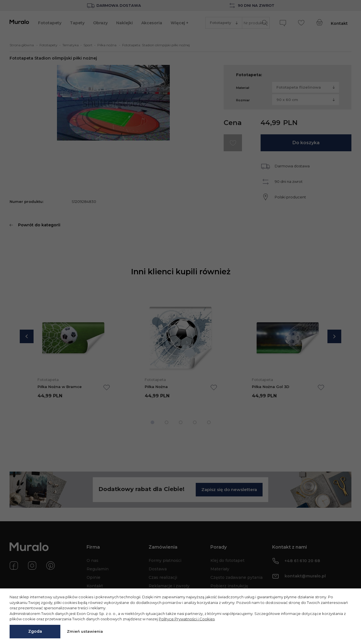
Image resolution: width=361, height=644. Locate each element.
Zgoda (35, 631)
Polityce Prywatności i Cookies (187, 619)
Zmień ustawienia (85, 631)
